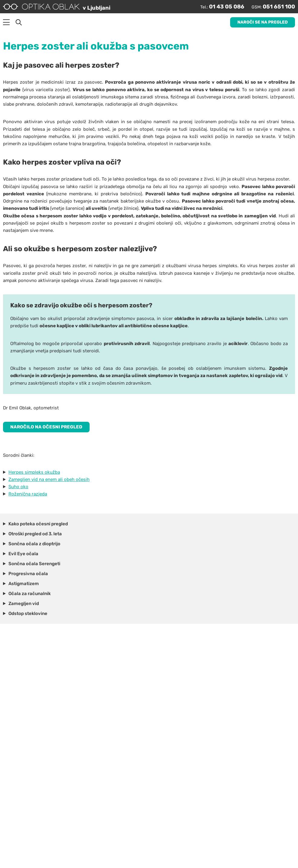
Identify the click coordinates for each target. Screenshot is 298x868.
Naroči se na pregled (263, 22)
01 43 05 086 (227, 7)
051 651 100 (279, 7)
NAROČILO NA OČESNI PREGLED (46, 427)
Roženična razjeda (28, 494)
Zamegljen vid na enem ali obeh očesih (49, 479)
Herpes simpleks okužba (34, 472)
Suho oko (18, 487)
